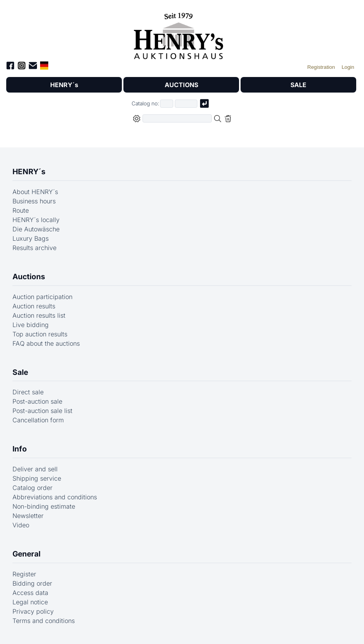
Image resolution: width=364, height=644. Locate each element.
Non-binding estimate (44, 506)
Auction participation (42, 297)
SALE (298, 85)
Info (20, 449)
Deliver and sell (35, 469)
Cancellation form (38, 420)
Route (21, 210)
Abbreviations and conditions (55, 497)
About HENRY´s (35, 192)
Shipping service (37, 478)
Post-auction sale (37, 401)
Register (24, 574)
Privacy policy (33, 611)
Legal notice (30, 602)
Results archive (34, 248)
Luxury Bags (31, 238)
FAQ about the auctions (46, 343)
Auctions (29, 276)
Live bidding (31, 325)
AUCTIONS (181, 85)
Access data (30, 593)
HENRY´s (64, 85)
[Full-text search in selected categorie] (177, 118)
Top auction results (40, 334)
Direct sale (28, 392)
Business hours (34, 201)
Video (21, 525)
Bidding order (32, 583)
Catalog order (33, 488)
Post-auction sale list (42, 411)
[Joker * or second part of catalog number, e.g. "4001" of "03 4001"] (186, 104)
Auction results (34, 306)
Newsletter (28, 516)
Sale (20, 372)
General (26, 554)
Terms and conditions (44, 621)
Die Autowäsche (36, 229)
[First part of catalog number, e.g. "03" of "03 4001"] (167, 104)
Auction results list (39, 315)
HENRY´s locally (36, 220)
